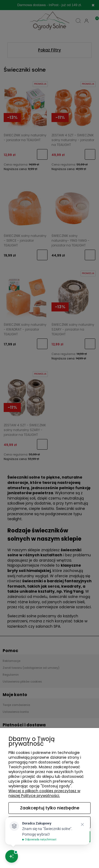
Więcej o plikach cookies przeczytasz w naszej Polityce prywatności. (44, 793)
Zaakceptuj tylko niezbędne (50, 808)
